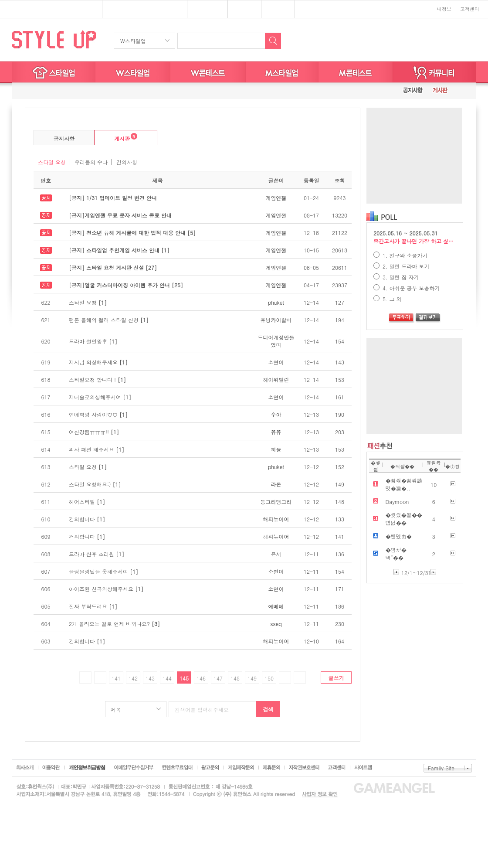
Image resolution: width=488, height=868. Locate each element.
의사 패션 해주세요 (97, 449)
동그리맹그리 (276, 502)
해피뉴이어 (276, 519)
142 (133, 678)
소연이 (276, 362)
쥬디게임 (245, 10)
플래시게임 (121, 10)
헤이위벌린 (276, 380)
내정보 (444, 9)
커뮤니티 (434, 72)
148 (235, 678)
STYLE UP (54, 39)
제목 (116, 710)
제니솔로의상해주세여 (100, 397)
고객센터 (470, 9)
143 (150, 678)
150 (269, 678)
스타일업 (164, 10)
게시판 (116, 138)
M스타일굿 (356, 72)
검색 (268, 709)
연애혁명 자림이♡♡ (98, 414)
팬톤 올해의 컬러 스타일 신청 (109, 320)
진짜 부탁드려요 (93, 606)
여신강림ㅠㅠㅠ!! (94, 432)
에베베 (276, 606)
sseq (276, 624)
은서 (276, 554)
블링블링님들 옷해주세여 (103, 571)
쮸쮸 (276, 432)
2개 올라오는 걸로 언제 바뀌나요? (114, 624)
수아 (276, 414)
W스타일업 (133, 41)
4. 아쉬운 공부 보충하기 (407, 288)
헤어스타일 (87, 502)
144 (167, 678)
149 (252, 678)
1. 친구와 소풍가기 (401, 255)
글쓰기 (336, 678)
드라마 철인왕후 (93, 341)
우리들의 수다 (91, 162)
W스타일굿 (208, 72)
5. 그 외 (388, 299)
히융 (276, 449)
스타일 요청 (52, 162)
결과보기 (428, 318)
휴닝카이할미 (276, 320)
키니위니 (278, 10)
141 (116, 678)
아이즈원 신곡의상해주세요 (106, 589)
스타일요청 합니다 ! (97, 380)
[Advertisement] (414, 156)
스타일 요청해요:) (95, 484)
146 (201, 678)
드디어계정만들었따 (276, 341)
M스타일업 (282, 72)
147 (218, 678)
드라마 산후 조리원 (97, 554)
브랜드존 (204, 10)
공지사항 (64, 138)
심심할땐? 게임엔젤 (46, 9)
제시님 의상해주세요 (98, 362)
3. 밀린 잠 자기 (396, 277)
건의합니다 (87, 519)
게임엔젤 (276, 198)
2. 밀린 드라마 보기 (402, 266)
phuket (276, 302)
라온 (276, 484)
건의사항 (127, 162)
